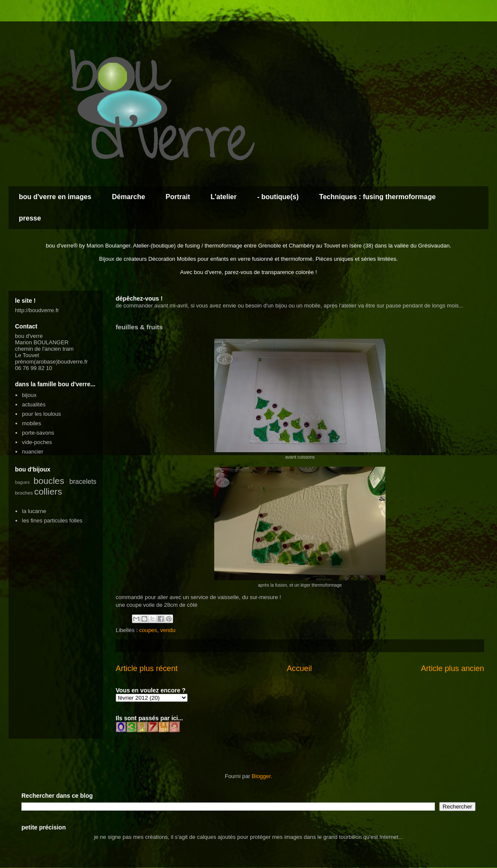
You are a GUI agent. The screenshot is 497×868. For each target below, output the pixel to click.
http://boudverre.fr (37, 310)
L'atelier (223, 197)
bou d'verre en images (55, 197)
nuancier (33, 452)
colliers (48, 491)
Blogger (261, 776)
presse (30, 218)
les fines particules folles (52, 521)
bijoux (29, 395)
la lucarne (34, 511)
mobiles (31, 423)
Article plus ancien (452, 668)
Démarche (128, 197)
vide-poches (37, 442)
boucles (49, 481)
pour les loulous (41, 414)
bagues (22, 482)
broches (24, 493)
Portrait (178, 197)
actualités (34, 404)
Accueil (299, 668)
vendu (168, 630)
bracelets (83, 482)
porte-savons (38, 433)
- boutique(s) (278, 197)
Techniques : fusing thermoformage (377, 197)
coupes (148, 630)
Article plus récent (147, 668)
